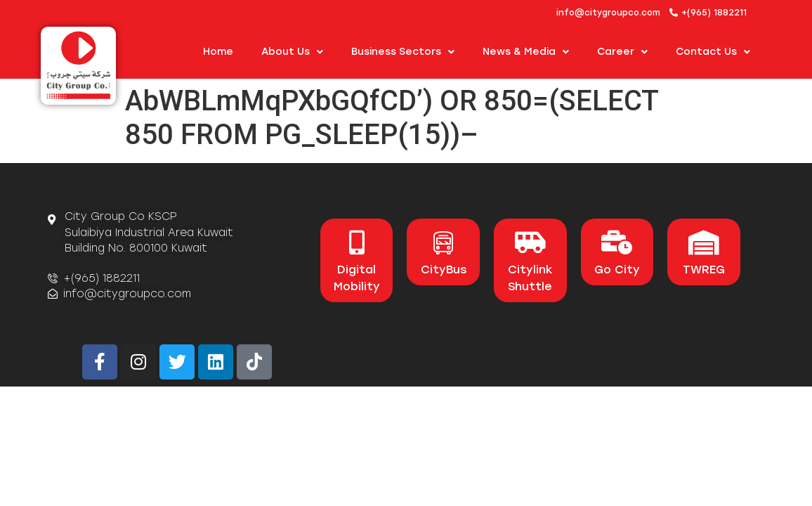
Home (218, 52)
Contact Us (713, 52)
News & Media (526, 52)
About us (292, 52)
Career (622, 52)
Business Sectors (403, 52)
